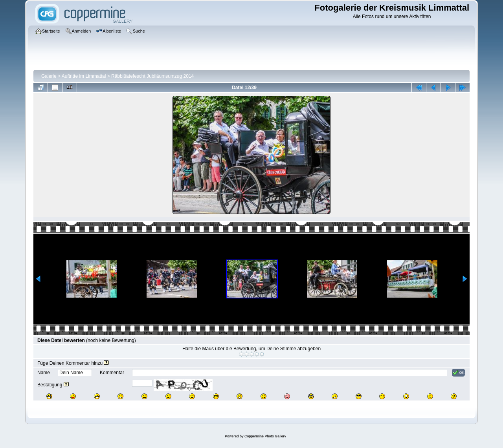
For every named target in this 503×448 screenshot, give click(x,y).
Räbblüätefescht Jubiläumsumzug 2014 (152, 76)
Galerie (49, 76)
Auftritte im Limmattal (84, 76)
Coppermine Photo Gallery (265, 436)
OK (458, 373)
